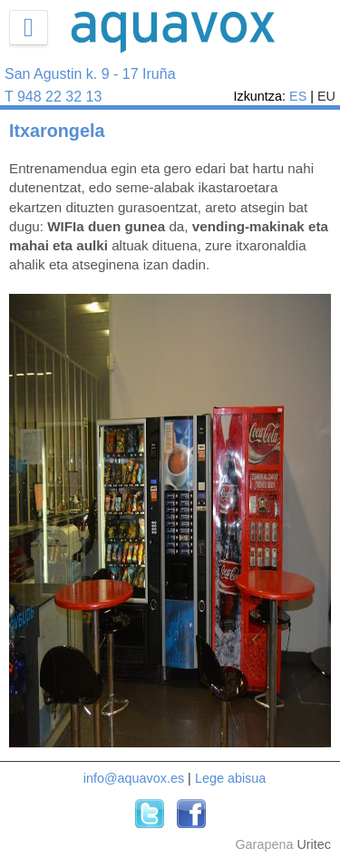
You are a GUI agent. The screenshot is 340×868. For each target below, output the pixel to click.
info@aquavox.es (134, 778)
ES (298, 96)
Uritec (314, 844)
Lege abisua (230, 778)
